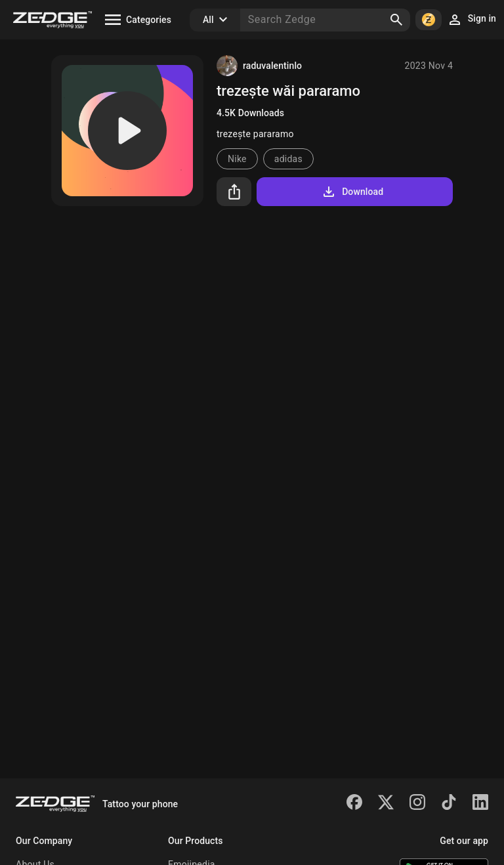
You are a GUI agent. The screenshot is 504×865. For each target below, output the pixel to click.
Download (352, 192)
